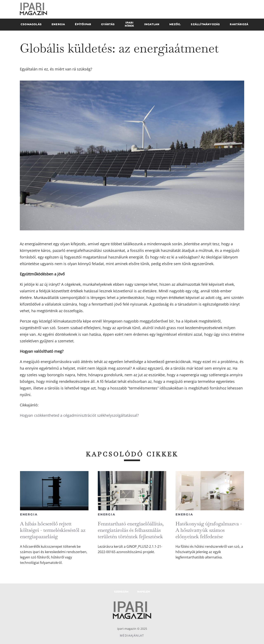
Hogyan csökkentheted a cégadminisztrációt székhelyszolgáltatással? (79, 415)
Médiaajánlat (132, 635)
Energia (29, 514)
